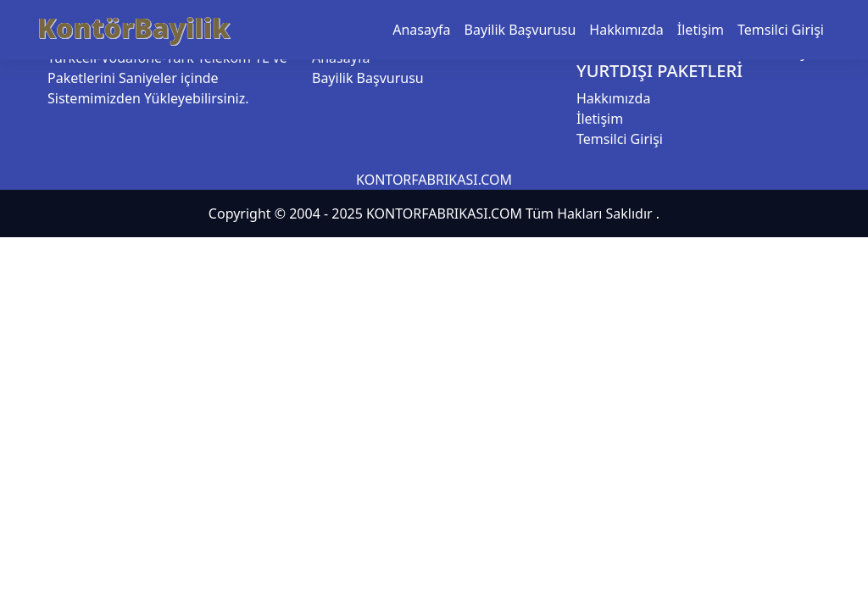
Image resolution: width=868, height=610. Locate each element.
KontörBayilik (134, 28)
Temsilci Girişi (781, 30)
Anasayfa (421, 30)
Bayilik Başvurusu (520, 30)
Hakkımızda (626, 30)
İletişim (701, 30)
